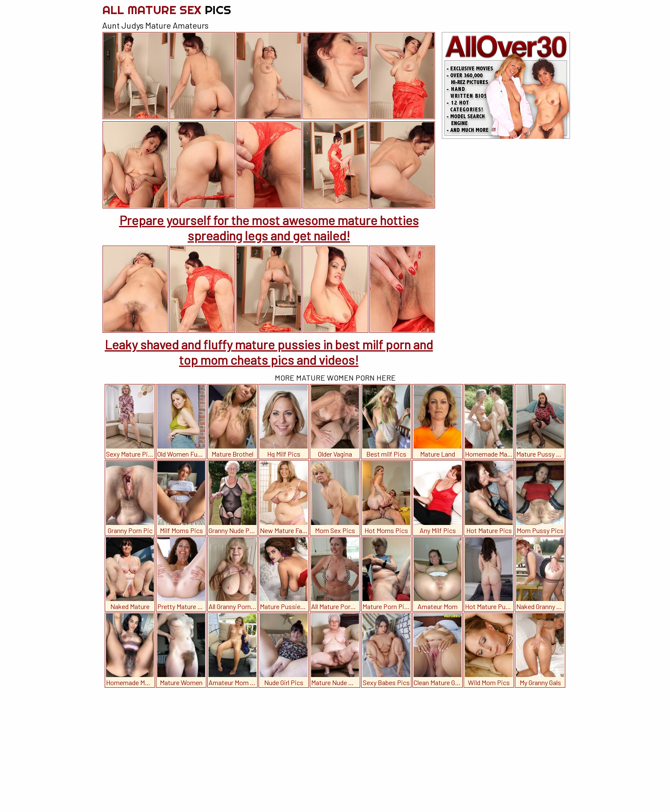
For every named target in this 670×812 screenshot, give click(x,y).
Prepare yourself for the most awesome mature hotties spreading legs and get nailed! (269, 228)
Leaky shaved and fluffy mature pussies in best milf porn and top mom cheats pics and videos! (269, 352)
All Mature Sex (167, 10)
